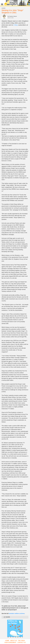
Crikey (16, 25)
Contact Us (22, 642)
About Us (14, 641)
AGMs (3, 8)
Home (7, 641)
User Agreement (10, 642)
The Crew (21, 641)
